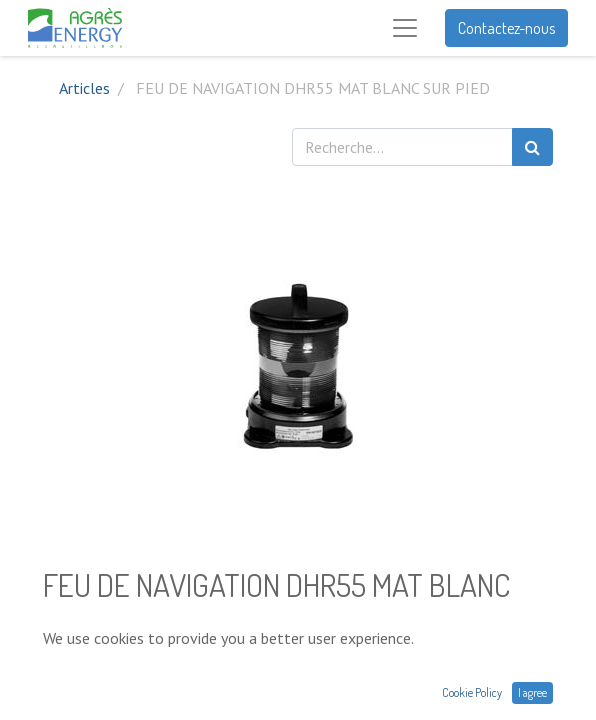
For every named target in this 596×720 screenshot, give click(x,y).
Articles (84, 88)
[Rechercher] (532, 147)
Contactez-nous (506, 28)
